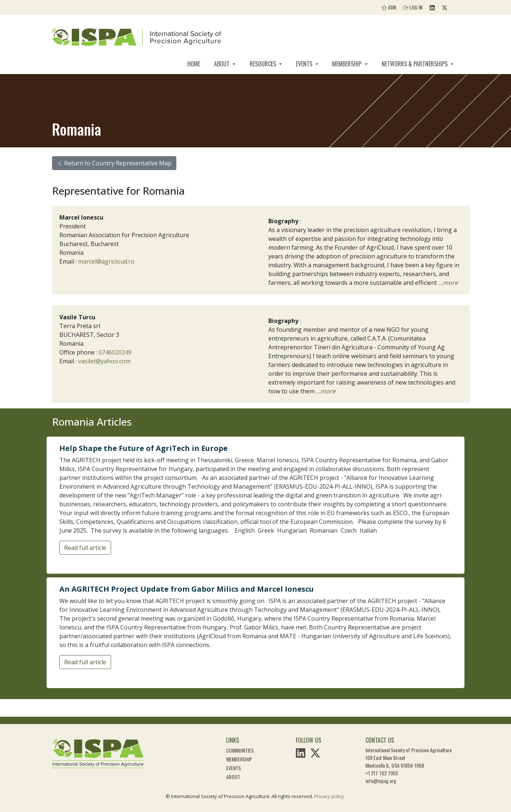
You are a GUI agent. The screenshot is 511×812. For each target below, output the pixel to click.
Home (194, 64)
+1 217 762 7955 (382, 773)
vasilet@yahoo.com (104, 361)
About (223, 64)
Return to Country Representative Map (114, 163)
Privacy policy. (330, 796)
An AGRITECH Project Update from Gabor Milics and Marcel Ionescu (187, 589)
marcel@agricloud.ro (106, 261)
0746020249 (115, 352)
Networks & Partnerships (415, 64)
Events (305, 64)
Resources (264, 64)
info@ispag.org (381, 781)
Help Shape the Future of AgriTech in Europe (144, 448)
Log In (413, 7)
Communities (240, 750)
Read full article (85, 548)
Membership (348, 64)
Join (389, 7)
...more (448, 283)
